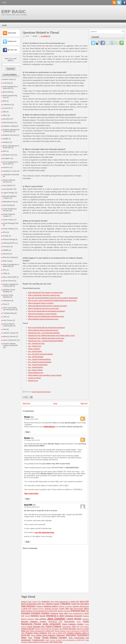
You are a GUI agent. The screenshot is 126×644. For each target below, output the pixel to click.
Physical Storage (9, 239)
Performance (67, 627)
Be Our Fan (12, 50)
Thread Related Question (43, 392)
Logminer (86, 619)
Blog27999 (28, 505)
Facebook (54, 613)
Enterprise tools (8, 155)
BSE (5, 101)
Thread (33, 392)
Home (4, 3)
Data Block (7, 119)
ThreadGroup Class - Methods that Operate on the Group (46, 338)
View (5, 329)
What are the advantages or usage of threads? (42, 314)
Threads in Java (33, 381)
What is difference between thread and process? (43, 319)
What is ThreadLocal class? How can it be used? (43, 308)
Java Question (8, 189)
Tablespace (7, 301)
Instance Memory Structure (9, 181)
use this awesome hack (45, 532)
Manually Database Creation (34, 622)
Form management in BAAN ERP (10, 163)
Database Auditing (9, 126)
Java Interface (8, 185)
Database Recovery (10, 135)
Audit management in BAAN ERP (10, 88)
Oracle (79, 622)
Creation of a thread (34, 378)
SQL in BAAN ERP (10, 277)
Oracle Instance (8, 220)
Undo (5, 317)
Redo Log (6, 261)
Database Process (38, 609)
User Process (8, 320)
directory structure (9, 337)
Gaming (27, 616)
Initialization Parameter (11, 175)
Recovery (6, 254)
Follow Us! (12, 41)
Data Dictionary (8, 123)
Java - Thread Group (35, 346)
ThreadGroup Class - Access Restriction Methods (44, 333)
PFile (5, 232)
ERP (5, 151)
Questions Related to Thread (41, 32)
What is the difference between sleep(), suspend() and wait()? (48, 306)
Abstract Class (8, 79)
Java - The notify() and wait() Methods (40, 354)
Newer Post (26, 403)
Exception (6, 158)
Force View (63, 613)
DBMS (23, 611)
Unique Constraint (56, 640)
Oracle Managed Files (11, 223)
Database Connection (65, 606)
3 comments (45, 36)
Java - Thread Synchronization (38, 365)
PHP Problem (85, 627)
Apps (39, 602)
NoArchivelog (8, 205)
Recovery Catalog (9, 257)
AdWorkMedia (49, 427)
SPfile (5, 274)
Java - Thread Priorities (35, 367)
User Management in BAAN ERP (74, 640)
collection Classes (9, 333)
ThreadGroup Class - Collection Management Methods (45, 341)
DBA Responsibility (77, 609)
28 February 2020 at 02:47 (32, 507)
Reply (28, 432)
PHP (78, 627)
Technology (71, 635)
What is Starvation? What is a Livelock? (41, 303)
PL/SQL (6, 236)
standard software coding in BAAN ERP (10, 345)
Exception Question (40, 613)
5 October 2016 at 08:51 (31, 419)
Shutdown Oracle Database (9, 291)
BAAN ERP (7, 92)
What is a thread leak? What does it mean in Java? (44, 295)
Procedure (7, 247)
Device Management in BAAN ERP (45, 611)
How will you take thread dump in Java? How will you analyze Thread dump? (53, 298)
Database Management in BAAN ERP (11, 131)
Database (40, 606)
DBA (5, 112)
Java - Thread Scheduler (36, 357)
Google (42, 616)
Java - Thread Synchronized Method (40, 362)
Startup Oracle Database (8, 296)
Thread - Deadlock (34, 349)
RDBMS (6, 250)
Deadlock (6, 142)
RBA (61, 629)
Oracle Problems (9, 229)
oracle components (10, 340)
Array (52, 602)
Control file (7, 108)
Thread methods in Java (36, 373)
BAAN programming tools (31, 604)
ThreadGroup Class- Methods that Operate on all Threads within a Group (51, 335)
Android (35, 602)
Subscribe (12, 33)
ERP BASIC (14, 12)
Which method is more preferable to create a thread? (45, 375)
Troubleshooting (9, 313)
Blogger (27, 417)
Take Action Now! (31, 493)
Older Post (84, 403)
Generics (6, 167)
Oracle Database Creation (9, 215)
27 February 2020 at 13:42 (32, 440)
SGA (5, 270)
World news (58, 642)
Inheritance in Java (10, 171)
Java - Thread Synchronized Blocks (39, 359)
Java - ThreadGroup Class (36, 343)
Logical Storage (8, 193)
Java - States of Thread (35, 370)
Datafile (6, 139)
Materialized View (9, 202)
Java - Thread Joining (35, 351)
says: (32, 417)
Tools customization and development (10, 309)
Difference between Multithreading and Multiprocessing (46, 316)
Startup (33, 635)
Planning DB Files (9, 243)
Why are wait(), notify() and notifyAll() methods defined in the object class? (52, 300)
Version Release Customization (9, 325)
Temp (5, 304)
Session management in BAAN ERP (11, 285)
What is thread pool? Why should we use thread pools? (45, 292)
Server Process (8, 281)
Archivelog (7, 83)
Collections (7, 105)
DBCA (5, 115)
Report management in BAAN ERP (42, 631)
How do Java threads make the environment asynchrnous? (46, 311)
